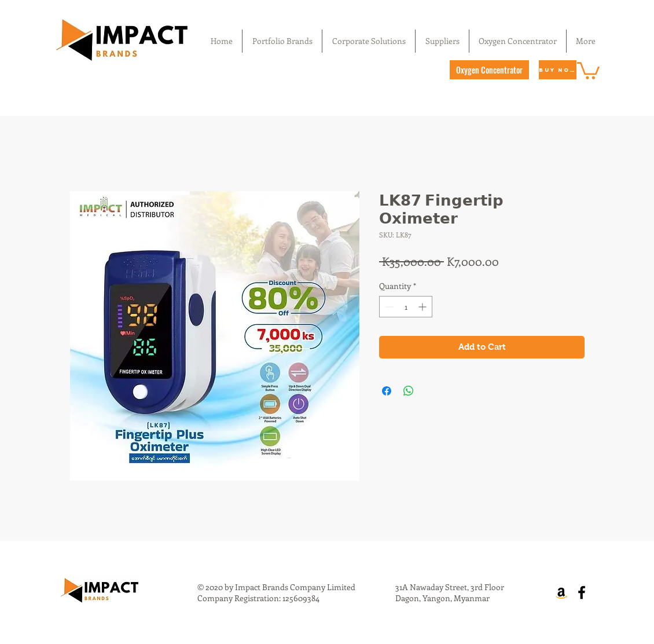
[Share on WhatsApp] (409, 391)
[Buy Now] (558, 70)
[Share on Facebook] (387, 391)
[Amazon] (561, 592)
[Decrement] (388, 307)
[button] (588, 70)
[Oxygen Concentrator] (489, 70)
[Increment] (423, 307)
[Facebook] (582, 592)
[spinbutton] (406, 307)
